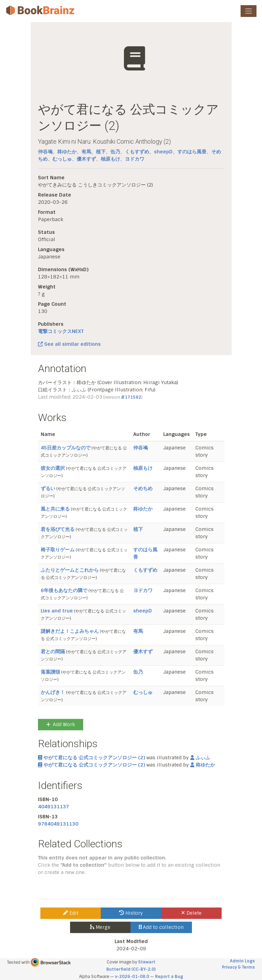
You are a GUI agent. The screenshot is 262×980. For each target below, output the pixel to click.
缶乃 (115, 152)
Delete (191, 913)
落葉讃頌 (50, 672)
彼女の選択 (53, 468)
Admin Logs (242, 961)
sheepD (163, 152)
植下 (101, 152)
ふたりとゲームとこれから (70, 570)
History (131, 913)
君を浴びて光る (58, 529)
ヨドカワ (135, 159)
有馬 (86, 152)
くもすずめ (137, 152)
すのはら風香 (192, 152)
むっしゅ (62, 159)
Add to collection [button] (161, 927)
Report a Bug (169, 977)
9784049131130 (58, 824)
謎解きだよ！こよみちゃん (70, 631)
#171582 (131, 397)
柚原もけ (110, 159)
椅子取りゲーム (58, 550)
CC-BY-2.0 (144, 969)
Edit (71, 913)
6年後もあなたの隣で (64, 590)
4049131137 (54, 807)
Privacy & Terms (238, 967)
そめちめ (143, 488)
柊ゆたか (67, 152)
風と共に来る (55, 509)
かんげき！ (53, 692)
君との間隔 (53, 651)
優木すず (86, 159)
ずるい (48, 488)
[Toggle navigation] (249, 11)
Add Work (61, 724)
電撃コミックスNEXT (61, 331)
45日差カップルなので (66, 448)
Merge (100, 927)
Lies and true (57, 611)
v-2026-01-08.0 (132, 977)
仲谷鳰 (45, 152)
